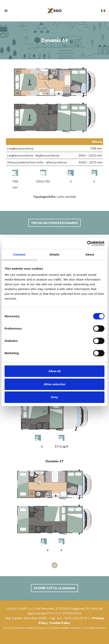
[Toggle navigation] (6, 11)
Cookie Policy (60, 623)
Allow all (55, 371)
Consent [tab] (19, 254)
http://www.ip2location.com (91, 628)
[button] (103, 13)
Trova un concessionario (54, 223)
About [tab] (90, 254)
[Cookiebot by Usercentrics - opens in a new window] (87, 243)
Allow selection (54, 384)
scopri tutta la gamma (54, 588)
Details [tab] (54, 254)
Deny (55, 397)
